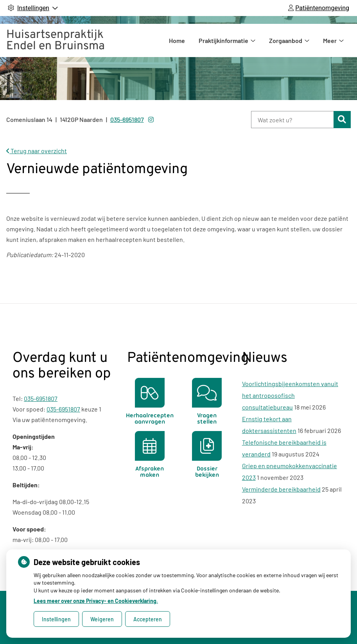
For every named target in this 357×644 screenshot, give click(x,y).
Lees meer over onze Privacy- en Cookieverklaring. (96, 601)
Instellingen (56, 619)
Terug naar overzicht (37, 151)
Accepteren (148, 619)
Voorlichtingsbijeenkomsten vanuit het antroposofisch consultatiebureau (290, 395)
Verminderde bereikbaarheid (281, 489)
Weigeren (102, 619)
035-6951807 (41, 398)
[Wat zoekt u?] (292, 120)
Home (177, 40)
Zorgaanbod (286, 40)
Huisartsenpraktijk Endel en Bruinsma (56, 41)
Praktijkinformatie (223, 40)
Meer (330, 40)
